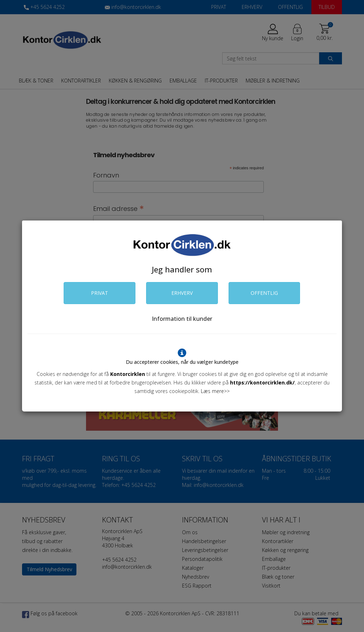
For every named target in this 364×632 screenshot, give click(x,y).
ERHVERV (182, 293)
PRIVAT (100, 293)
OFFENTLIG (264, 293)
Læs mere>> (215, 391)
